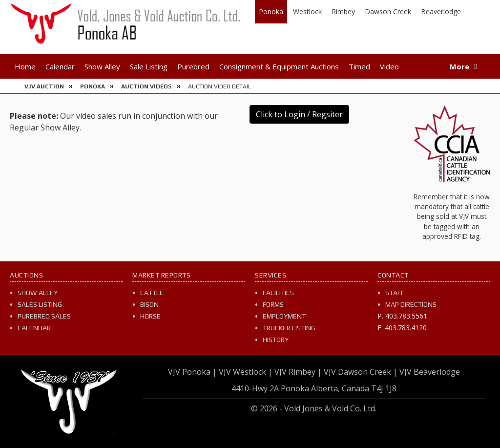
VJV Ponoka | (192, 372)
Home (25, 66)
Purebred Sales (44, 316)
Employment (284, 316)
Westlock (307, 11)
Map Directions (411, 304)
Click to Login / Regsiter (299, 114)
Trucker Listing (289, 328)
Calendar (60, 66)
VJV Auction (44, 86)
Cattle (152, 293)
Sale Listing (149, 66)
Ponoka (271, 11)
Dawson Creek (388, 11)
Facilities (278, 293)
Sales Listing (40, 304)
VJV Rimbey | (298, 372)
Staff (395, 293)
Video (389, 66)
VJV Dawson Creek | (361, 372)
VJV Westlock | (246, 372)
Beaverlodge (441, 11)
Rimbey (343, 11)
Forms (273, 304)
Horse (150, 316)
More (459, 66)
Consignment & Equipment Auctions (279, 66)
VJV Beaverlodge (430, 372)
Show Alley (102, 66)
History (276, 340)
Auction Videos (146, 86)
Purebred (193, 66)
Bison (149, 304)
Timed (359, 66)
